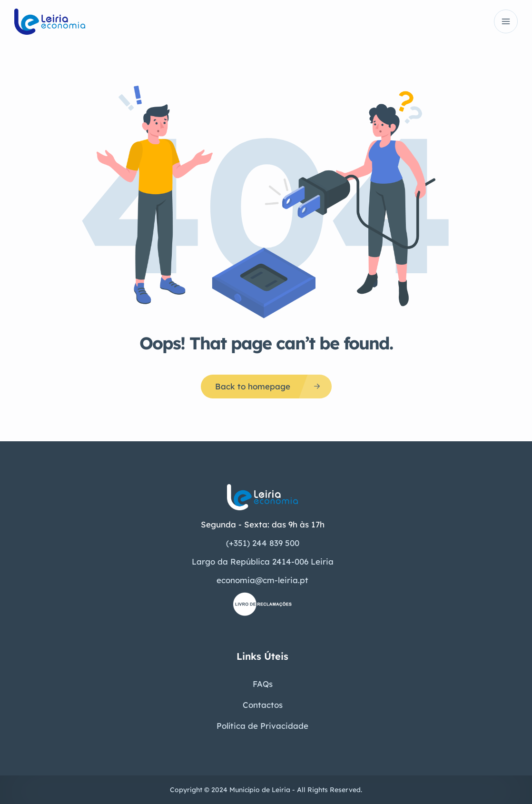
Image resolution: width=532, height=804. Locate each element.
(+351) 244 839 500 (263, 543)
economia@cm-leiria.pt (262, 580)
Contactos (263, 705)
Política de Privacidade (262, 726)
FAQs (263, 684)
